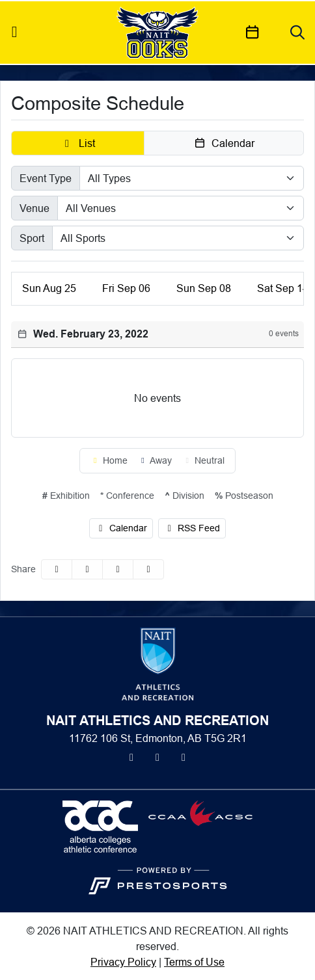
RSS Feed (192, 528)
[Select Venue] (181, 208)
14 (283, 288)
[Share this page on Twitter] (87, 569)
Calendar (121, 528)
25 (49, 288)
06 (126, 288)
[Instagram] (157, 757)
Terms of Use (194, 962)
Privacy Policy (123, 962)
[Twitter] (131, 757)
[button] (78, 143)
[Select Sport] (178, 238)
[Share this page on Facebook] (57, 569)
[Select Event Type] (192, 178)
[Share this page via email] (118, 569)
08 (204, 288)
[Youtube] (184, 757)
